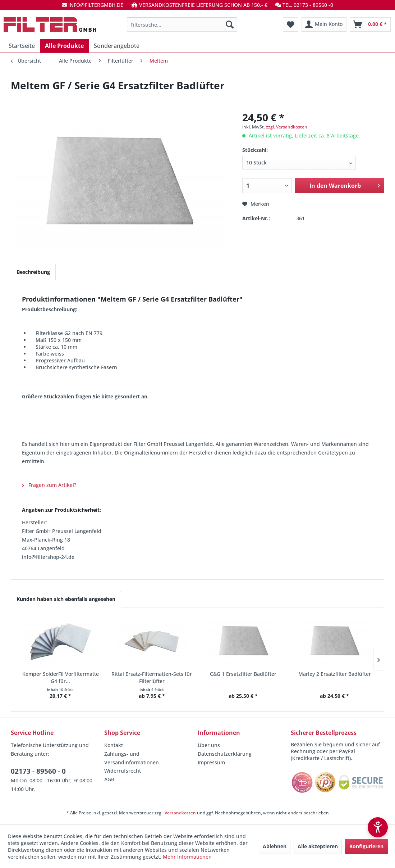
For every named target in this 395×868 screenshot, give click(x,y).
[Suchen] (230, 24)
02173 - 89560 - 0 (38, 771)
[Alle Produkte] (64, 46)
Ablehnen (275, 846)
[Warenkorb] (370, 24)
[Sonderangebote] (117, 46)
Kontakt (114, 745)
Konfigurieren (366, 846)
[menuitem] (182, 24)
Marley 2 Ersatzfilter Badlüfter (335, 674)
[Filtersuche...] (182, 24)
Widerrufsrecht (123, 771)
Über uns (209, 745)
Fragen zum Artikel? (49, 485)
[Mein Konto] (324, 24)
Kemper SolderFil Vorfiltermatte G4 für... (61, 677)
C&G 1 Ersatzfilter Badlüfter (243, 674)
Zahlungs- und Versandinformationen (132, 758)
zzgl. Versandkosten (287, 127)
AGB (109, 779)
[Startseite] (22, 46)
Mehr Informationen (187, 857)
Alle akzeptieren (318, 846)
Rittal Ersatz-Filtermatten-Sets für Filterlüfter (152, 677)
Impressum (211, 762)
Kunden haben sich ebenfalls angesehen (66, 599)
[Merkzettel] (291, 24)
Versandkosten (180, 813)
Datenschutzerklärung (225, 754)
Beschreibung (33, 272)
